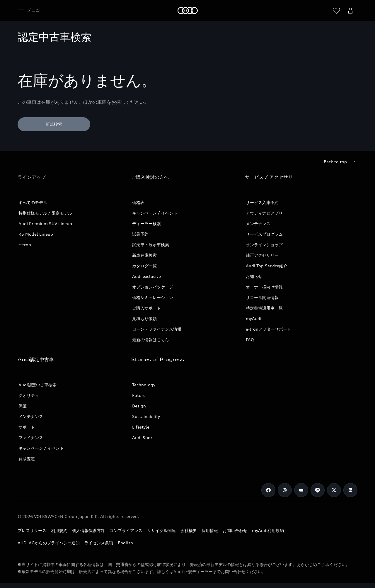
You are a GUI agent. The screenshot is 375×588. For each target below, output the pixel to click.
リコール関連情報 (262, 297)
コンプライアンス (126, 530)
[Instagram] (285, 490)
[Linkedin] (350, 490)
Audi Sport (143, 437)
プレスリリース (32, 530)
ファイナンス (31, 437)
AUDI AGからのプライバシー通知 (49, 543)
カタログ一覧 (144, 266)
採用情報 (210, 530)
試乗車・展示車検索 (151, 245)
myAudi (254, 318)
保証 (23, 406)
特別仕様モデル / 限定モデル (45, 213)
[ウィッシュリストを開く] (336, 11)
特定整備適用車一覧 (264, 308)
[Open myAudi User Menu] (350, 11)
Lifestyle (141, 427)
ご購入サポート (146, 308)
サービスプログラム (264, 234)
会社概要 (189, 530)
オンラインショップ (264, 245)
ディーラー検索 (146, 224)
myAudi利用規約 (268, 530)
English (125, 543)
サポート (27, 427)
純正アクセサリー (262, 255)
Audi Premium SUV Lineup (45, 224)
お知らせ (254, 276)
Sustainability (146, 416)
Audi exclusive (146, 276)
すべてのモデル (33, 202)
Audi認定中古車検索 (37, 385)
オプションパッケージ (153, 287)
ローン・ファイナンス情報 (157, 329)
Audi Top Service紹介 (267, 266)
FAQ (250, 340)
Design (139, 406)
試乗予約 (140, 234)
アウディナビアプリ (264, 213)
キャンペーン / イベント (155, 213)
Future (139, 395)
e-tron (25, 245)
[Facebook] (268, 490)
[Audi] (188, 11)
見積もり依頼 (144, 318)
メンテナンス (258, 224)
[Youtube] (301, 490)
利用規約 (59, 530)
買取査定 (27, 459)
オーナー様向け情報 (264, 287)
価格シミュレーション (153, 297)
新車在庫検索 (144, 255)
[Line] (318, 490)
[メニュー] (31, 10)
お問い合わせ (235, 530)
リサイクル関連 (161, 530)
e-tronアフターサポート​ (269, 329)
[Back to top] (341, 162)
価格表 (138, 202)
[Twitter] (334, 490)
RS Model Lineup (36, 234)
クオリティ (29, 395)
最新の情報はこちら (151, 340)
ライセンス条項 (99, 543)
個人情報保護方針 (88, 530)
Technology (144, 385)
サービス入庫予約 (262, 202)
